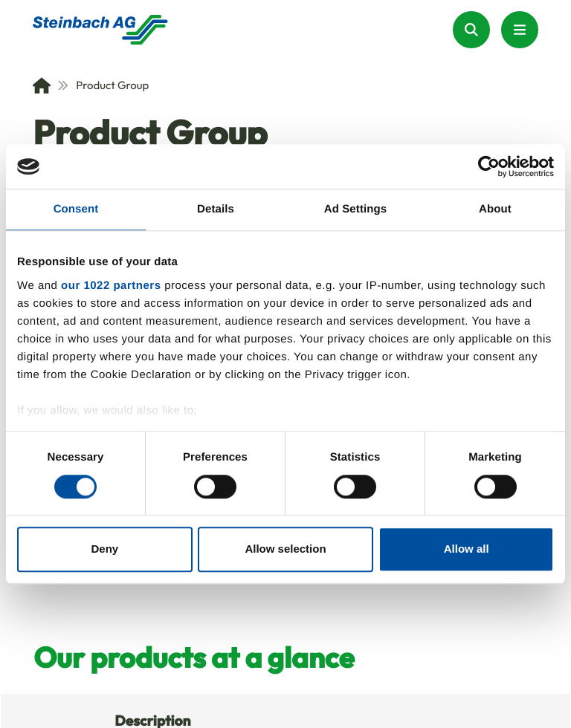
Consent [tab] (76, 209)
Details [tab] (216, 209)
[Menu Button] (520, 30)
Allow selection (285, 549)
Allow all (467, 549)
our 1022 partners (111, 286)
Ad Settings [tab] (355, 209)
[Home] (42, 85)
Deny (104, 549)
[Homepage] (100, 30)
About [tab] (495, 209)
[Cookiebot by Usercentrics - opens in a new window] (489, 166)
